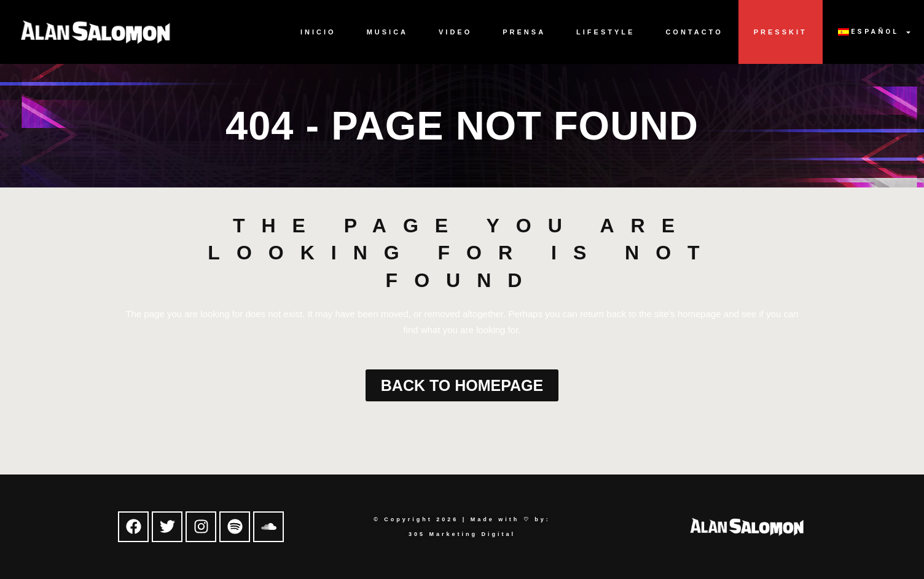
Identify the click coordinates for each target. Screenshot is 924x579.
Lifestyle (605, 32)
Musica (387, 32)
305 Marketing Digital (462, 534)
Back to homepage (462, 385)
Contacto (694, 32)
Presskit (781, 32)
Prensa (524, 32)
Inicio (318, 32)
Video (455, 32)
